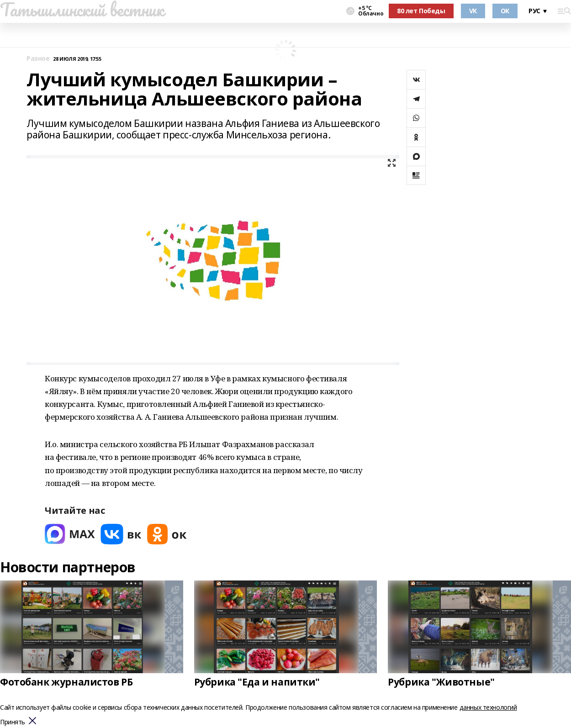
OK (505, 11)
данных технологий (488, 707)
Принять (13, 722)
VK (473, 11)
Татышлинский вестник (82, 10)
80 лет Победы (421, 11)
